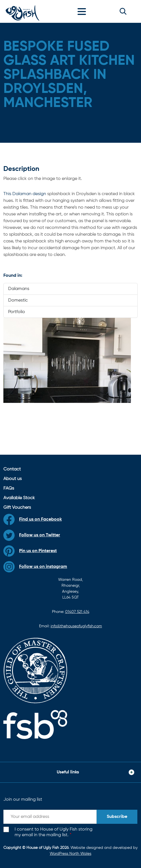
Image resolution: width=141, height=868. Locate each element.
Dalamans (19, 289)
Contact (12, 469)
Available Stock (19, 498)
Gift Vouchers (17, 508)
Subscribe (117, 817)
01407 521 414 (77, 612)
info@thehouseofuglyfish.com (76, 626)
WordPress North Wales (70, 854)
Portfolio (17, 312)
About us (12, 479)
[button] (123, 11)
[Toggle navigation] (83, 11)
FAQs (9, 488)
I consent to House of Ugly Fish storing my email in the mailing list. (54, 832)
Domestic (18, 300)
